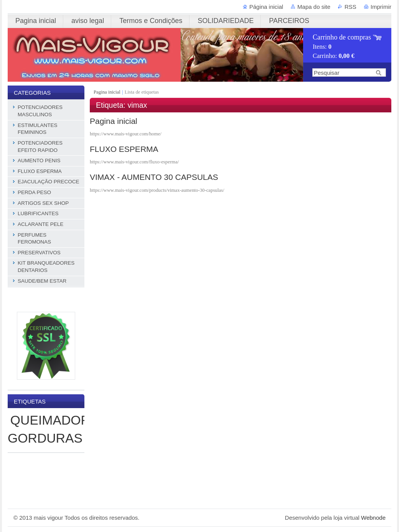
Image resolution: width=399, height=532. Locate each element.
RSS (350, 7)
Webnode (373, 518)
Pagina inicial (108, 92)
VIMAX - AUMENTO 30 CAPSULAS (154, 177)
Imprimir (381, 7)
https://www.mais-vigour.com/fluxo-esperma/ (134, 162)
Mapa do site (314, 7)
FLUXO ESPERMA (124, 149)
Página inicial (266, 7)
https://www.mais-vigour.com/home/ (126, 134)
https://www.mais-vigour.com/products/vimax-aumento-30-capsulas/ (157, 190)
